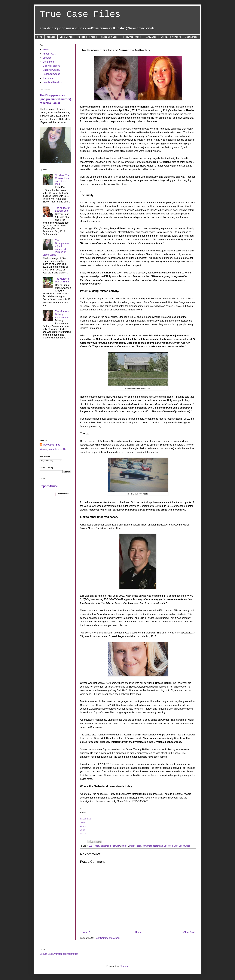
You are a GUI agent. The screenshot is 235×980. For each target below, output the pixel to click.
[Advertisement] (55, 390)
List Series (67, 37)
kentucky (116, 846)
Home (40, 37)
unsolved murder (182, 846)
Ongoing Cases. (110, 37)
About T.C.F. (49, 54)
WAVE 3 (83, 826)
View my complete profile (53, 449)
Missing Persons (87, 37)
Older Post (189, 932)
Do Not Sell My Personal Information (59, 954)
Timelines (151, 37)
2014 (91, 846)
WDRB (82, 830)
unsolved (168, 846)
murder (125, 846)
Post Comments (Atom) (107, 938)
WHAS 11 (83, 834)
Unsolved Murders (171, 37)
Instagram (191, 37)
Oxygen (83, 823)
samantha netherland (153, 846)
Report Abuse (49, 486)
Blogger (124, 966)
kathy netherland (103, 846)
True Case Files (80, 14)
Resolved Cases (132, 37)
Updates (51, 37)
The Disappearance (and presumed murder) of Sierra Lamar (55, 99)
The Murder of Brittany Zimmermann (62, 314)
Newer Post (87, 932)
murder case (135, 846)
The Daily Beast (85, 819)
